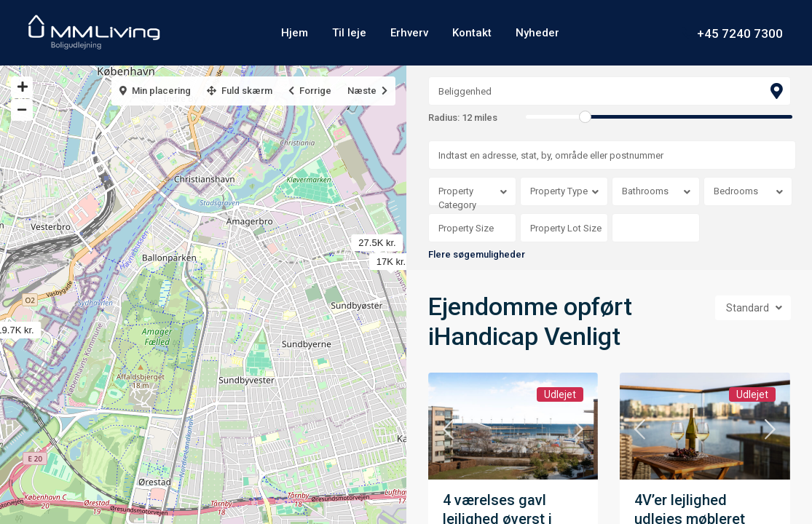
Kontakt (472, 33)
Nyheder (537, 33)
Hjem (295, 33)
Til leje (349, 33)
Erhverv (409, 33)
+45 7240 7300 (740, 33)
